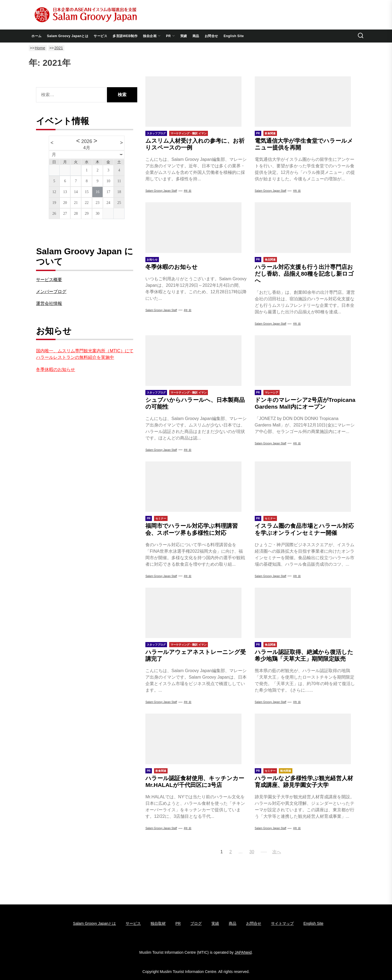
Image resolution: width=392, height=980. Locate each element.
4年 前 (188, 191)
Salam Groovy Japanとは (68, 36)
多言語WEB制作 (125, 36)
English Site (234, 36)
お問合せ (211, 36)
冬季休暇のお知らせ (171, 267)
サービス (100, 36)
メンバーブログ (51, 292)
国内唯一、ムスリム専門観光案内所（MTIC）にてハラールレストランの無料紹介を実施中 (85, 354)
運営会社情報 (49, 303)
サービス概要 (49, 280)
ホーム (37, 36)
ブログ (196, 923)
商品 (196, 36)
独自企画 (152, 36)
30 (252, 852)
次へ (277, 852)
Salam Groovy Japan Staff (161, 191)
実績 (184, 36)
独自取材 (158, 923)
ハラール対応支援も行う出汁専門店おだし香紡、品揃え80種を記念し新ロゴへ (304, 274)
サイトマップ (282, 923)
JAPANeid (243, 952)
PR (170, 36)
